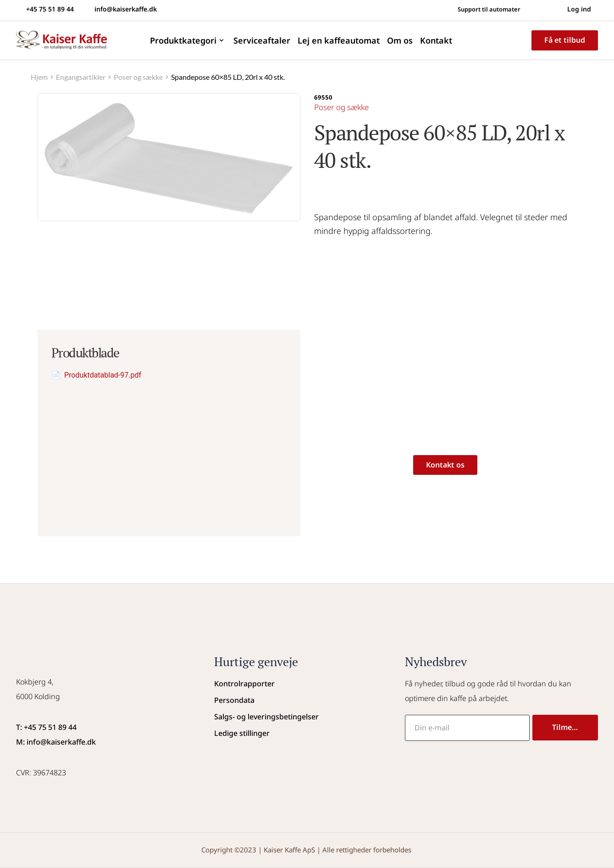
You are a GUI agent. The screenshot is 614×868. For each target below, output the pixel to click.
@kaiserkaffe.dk (68, 742)
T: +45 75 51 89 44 (46, 727)
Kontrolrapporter (244, 684)
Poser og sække (344, 107)
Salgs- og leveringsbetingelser (266, 717)
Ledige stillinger (242, 733)
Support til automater (485, 9)
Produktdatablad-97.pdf (103, 375)
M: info (28, 742)
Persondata (234, 700)
